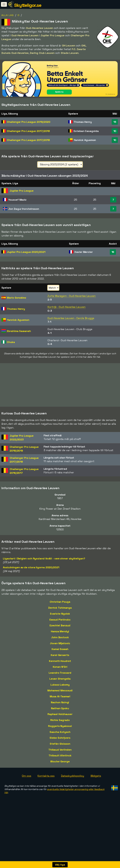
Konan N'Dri (60, 682)
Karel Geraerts (60, 670)
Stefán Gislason (60, 759)
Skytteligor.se (28, 5)
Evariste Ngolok (60, 629)
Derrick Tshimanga (60, 623)
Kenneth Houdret (60, 676)
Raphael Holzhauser (60, 729)
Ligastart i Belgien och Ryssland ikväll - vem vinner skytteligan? (44, 573)
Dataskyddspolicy (72, 791)
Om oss (26, 791)
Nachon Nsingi (60, 717)
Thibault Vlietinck (60, 771)
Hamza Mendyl (60, 646)
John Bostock (60, 652)
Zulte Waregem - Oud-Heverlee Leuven (72, 296)
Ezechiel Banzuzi (60, 640)
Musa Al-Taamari (60, 711)
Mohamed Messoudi (60, 706)
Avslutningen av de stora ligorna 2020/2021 (31, 582)
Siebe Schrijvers (60, 753)
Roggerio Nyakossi (60, 741)
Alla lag (8, 15)
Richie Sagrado (60, 735)
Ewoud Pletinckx (60, 635)
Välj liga (60, 865)
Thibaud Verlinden (60, 765)
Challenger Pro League (29, 122)
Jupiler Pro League (26, 252)
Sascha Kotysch (60, 747)
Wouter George (60, 776)
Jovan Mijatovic (60, 658)
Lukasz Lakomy (60, 700)
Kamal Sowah (60, 664)
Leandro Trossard (60, 688)
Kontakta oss (46, 791)
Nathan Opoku (60, 723)
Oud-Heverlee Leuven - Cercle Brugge (71, 318)
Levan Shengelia (60, 694)
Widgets (96, 791)
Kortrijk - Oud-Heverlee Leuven (66, 307)
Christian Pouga (60, 617)
